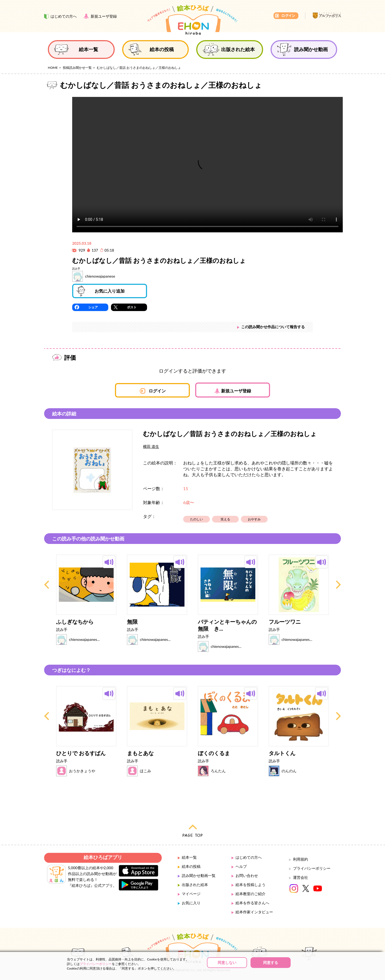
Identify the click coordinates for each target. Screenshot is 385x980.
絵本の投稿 (191, 866)
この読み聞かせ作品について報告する (273, 327)
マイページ (191, 894)
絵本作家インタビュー (254, 912)
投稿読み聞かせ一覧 (77, 68)
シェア (93, 307)
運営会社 (301, 877)
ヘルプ (241, 866)
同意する (271, 962)
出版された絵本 (195, 885)
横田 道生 (151, 446)
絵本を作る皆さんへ (252, 903)
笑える (225, 519)
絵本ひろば (192, 20)
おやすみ (254, 519)
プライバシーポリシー (312, 868)
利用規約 (301, 859)
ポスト (132, 307)
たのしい (197, 519)
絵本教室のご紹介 (251, 894)
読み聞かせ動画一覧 (199, 875)
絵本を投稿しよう (251, 885)
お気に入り (191, 903)
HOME (53, 68)
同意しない (227, 962)
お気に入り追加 (110, 291)
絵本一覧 (189, 857)
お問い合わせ (247, 875)
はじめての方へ (249, 857)
